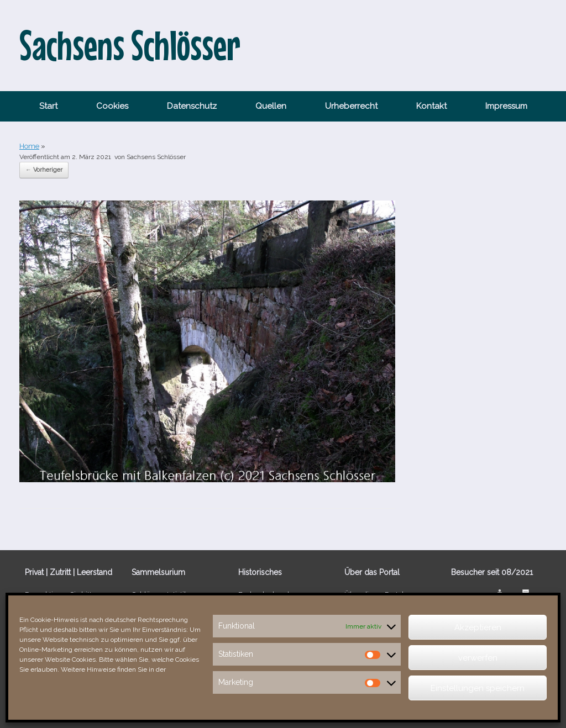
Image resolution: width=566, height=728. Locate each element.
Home (29, 146)
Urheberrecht (351, 106)
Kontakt (431, 106)
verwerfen (478, 658)
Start (48, 106)
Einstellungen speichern (478, 688)
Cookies (112, 106)
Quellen (271, 106)
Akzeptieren (478, 627)
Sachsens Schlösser (156, 157)
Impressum (506, 106)
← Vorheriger (44, 170)
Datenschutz (192, 106)
